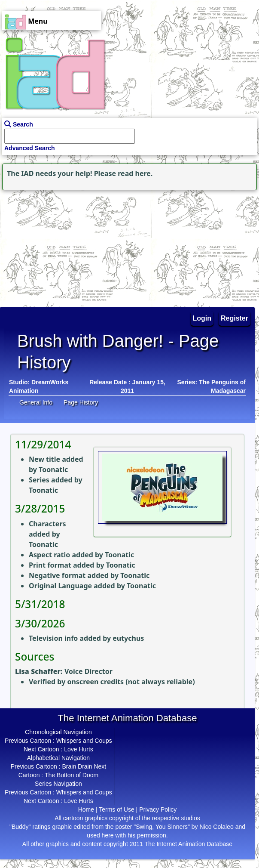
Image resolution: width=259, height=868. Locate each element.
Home (86, 809)
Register (235, 318)
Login (202, 318)
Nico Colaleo (216, 827)
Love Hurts (79, 749)
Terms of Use (116, 809)
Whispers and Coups (84, 741)
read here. (135, 173)
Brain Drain (77, 766)
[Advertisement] (54, 246)
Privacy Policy (158, 809)
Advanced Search (30, 148)
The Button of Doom (72, 775)
